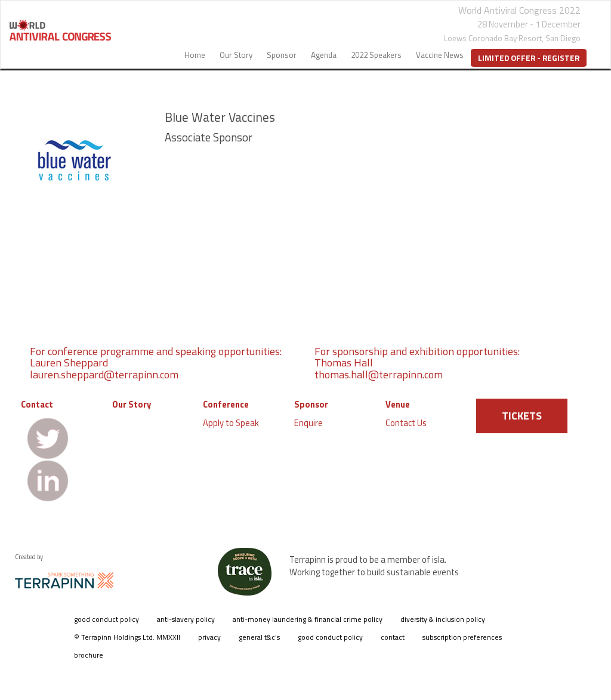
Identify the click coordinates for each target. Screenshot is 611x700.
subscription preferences (462, 637)
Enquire (308, 423)
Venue (398, 404)
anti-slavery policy (186, 619)
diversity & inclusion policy (443, 619)
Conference (226, 404)
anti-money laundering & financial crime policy (308, 619)
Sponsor (282, 55)
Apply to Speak (231, 423)
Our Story (236, 55)
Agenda (324, 55)
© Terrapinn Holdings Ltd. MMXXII (127, 637)
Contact (37, 404)
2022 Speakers (376, 55)
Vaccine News (440, 55)
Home (195, 55)
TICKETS (522, 416)
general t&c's (259, 637)
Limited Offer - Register (529, 58)
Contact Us (406, 423)
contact (393, 637)
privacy (209, 637)
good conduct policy (107, 619)
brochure (89, 655)
